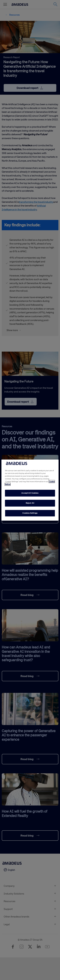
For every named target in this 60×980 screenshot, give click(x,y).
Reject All (30, 503)
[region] (30, 490)
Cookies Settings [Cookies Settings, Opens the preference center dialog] (30, 513)
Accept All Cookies (30, 493)
